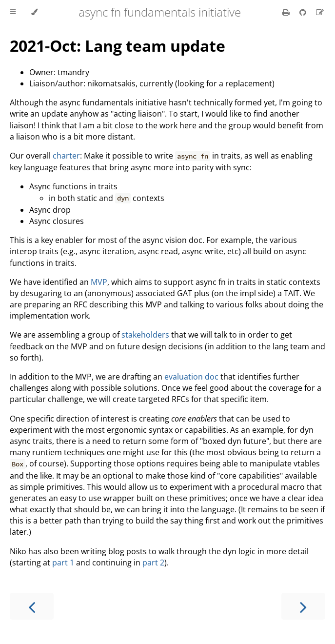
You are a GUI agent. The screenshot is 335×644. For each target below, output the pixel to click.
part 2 (153, 563)
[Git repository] (304, 12)
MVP (99, 282)
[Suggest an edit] (320, 12)
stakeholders (145, 335)
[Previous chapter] (32, 606)
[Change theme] (34, 12)
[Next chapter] (303, 606)
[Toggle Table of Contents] (13, 12)
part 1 (63, 563)
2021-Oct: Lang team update (118, 46)
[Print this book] (287, 12)
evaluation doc (191, 377)
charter (66, 156)
